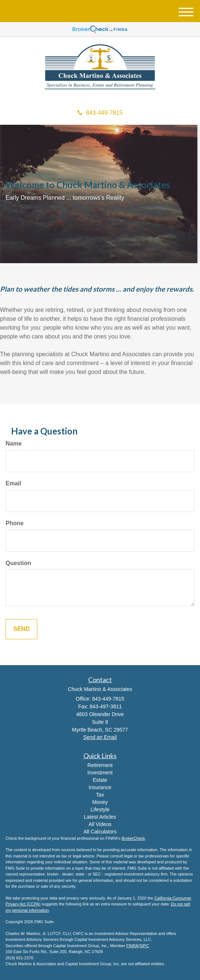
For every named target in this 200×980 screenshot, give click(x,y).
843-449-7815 (100, 113)
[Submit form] (21, 629)
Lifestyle (100, 809)
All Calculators (100, 832)
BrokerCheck (134, 838)
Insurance (100, 787)
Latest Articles (100, 817)
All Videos (100, 824)
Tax (100, 795)
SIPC (144, 946)
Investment (100, 773)
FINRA (132, 946)
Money (100, 802)
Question (18, 563)
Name (14, 443)
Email (13, 483)
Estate (100, 780)
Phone (15, 523)
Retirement (100, 765)
